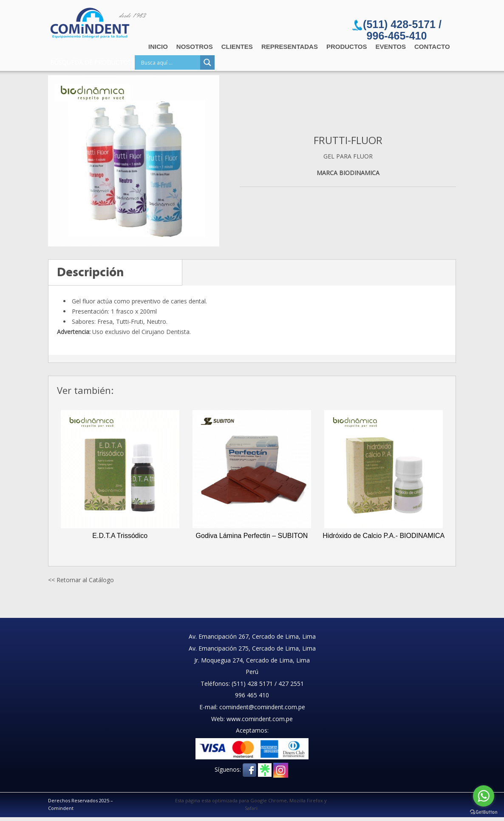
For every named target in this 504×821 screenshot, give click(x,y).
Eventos (391, 47)
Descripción (91, 272)
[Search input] (170, 62)
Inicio (158, 47)
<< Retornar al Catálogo (81, 580)
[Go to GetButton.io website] (484, 812)
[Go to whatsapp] (484, 796)
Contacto (432, 47)
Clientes (237, 47)
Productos (347, 47)
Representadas (290, 47)
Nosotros (195, 47)
